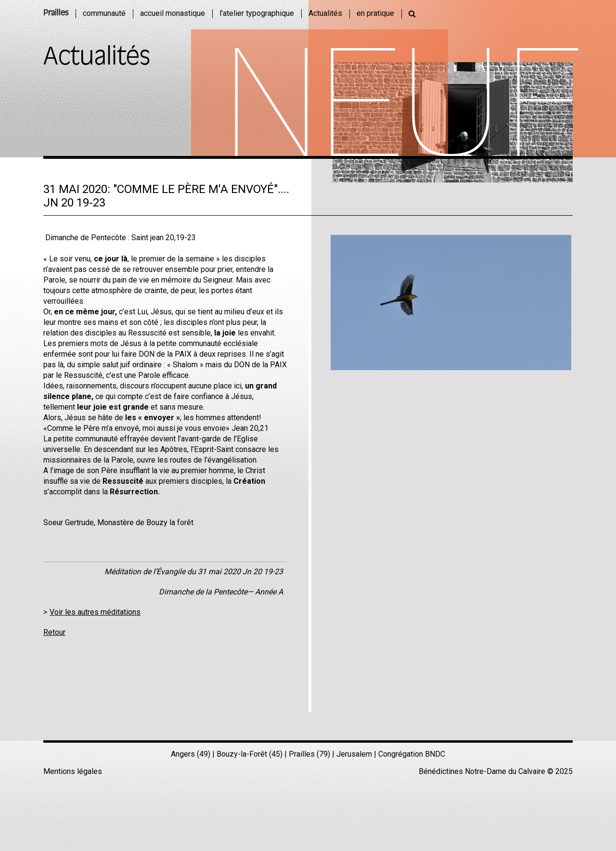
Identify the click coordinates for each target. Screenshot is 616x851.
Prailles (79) (309, 754)
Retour (54, 632)
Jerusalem (354, 754)
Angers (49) (191, 754)
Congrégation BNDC (412, 754)
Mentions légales (73, 771)
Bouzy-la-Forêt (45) (250, 754)
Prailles (56, 13)
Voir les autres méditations (95, 612)
